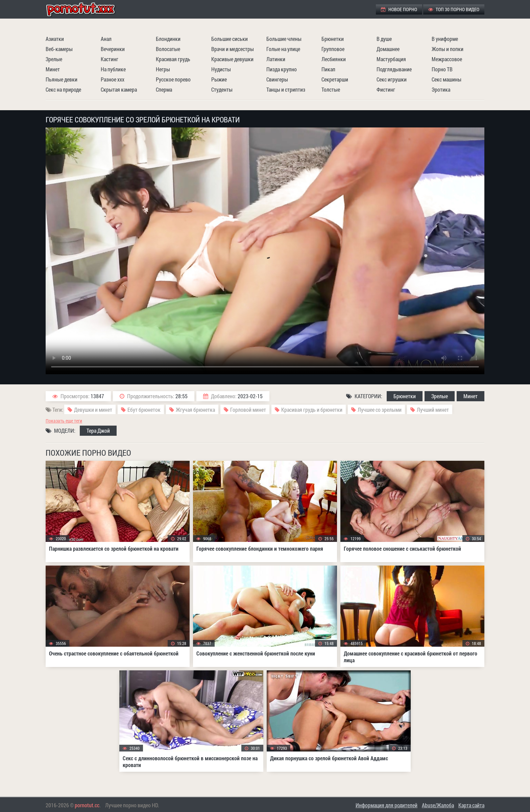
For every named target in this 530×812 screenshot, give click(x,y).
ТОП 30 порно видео (454, 9)
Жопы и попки (448, 49)
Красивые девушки (232, 59)
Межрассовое (447, 59)
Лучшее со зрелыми (380, 410)
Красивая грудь (173, 59)
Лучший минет (433, 410)
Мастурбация (391, 59)
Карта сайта (471, 805)
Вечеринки (113, 49)
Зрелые (54, 59)
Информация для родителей (387, 805)
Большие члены (284, 39)
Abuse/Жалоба (438, 805)
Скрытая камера (119, 89)
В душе (384, 39)
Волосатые (168, 49)
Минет (53, 69)
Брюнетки (333, 39)
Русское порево (173, 79)
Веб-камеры (59, 49)
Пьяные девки (62, 79)
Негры (163, 69)
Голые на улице (283, 49)
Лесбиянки (334, 59)
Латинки (276, 59)
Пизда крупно (282, 69)
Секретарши (335, 79)
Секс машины (447, 79)
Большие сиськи (230, 39)
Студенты (222, 89)
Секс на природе (63, 89)
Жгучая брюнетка (195, 410)
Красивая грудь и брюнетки (312, 410)
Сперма (164, 89)
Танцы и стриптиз (286, 89)
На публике (113, 69)
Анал (106, 39)
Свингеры (277, 79)
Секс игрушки (392, 79)
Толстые (331, 89)
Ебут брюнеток (144, 410)
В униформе (445, 39)
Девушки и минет (93, 410)
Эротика (441, 89)
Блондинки (168, 39)
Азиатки (55, 39)
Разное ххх (113, 79)
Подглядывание (394, 69)
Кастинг (110, 59)
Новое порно (399, 9)
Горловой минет (248, 410)
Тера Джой (98, 431)
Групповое (333, 49)
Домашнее (388, 49)
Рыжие (219, 79)
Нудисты (221, 69)
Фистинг (386, 89)
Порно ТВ (442, 69)
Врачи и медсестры (233, 49)
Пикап (328, 69)
